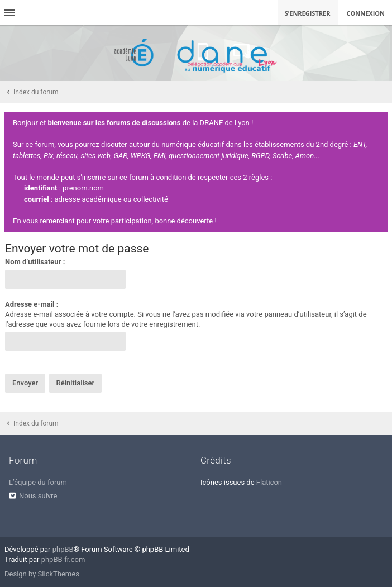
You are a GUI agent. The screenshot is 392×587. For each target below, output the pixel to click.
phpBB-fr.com (63, 559)
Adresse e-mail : (32, 304)
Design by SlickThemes (42, 574)
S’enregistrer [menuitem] (308, 13)
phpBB (63, 549)
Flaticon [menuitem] (269, 482)
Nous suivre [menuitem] (38, 496)
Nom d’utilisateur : (35, 262)
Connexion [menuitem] (366, 13)
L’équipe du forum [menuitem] (38, 482)
